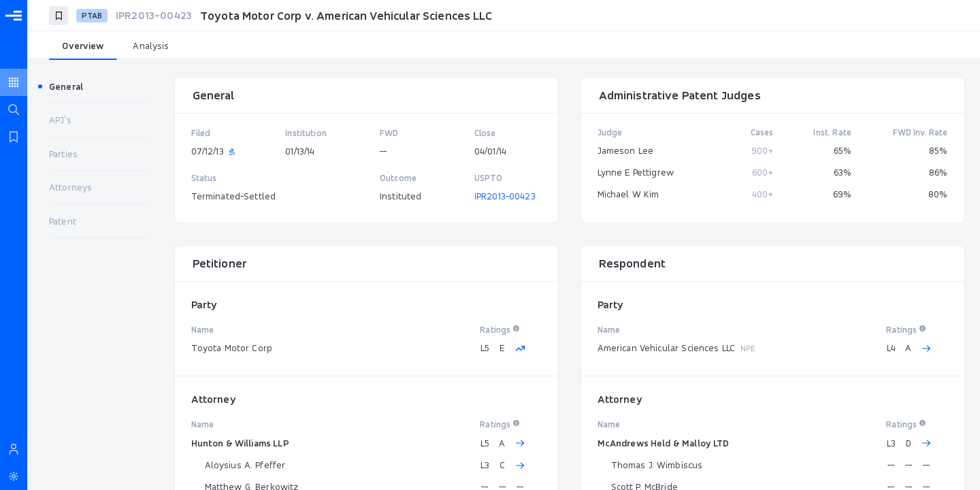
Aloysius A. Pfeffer (245, 465)
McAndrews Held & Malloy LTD (664, 443)
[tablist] (504, 46)
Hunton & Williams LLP (240, 443)
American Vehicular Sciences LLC (667, 348)
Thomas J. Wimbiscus (657, 465)
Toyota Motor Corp (232, 348)
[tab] (83, 46)
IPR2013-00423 (505, 196)
